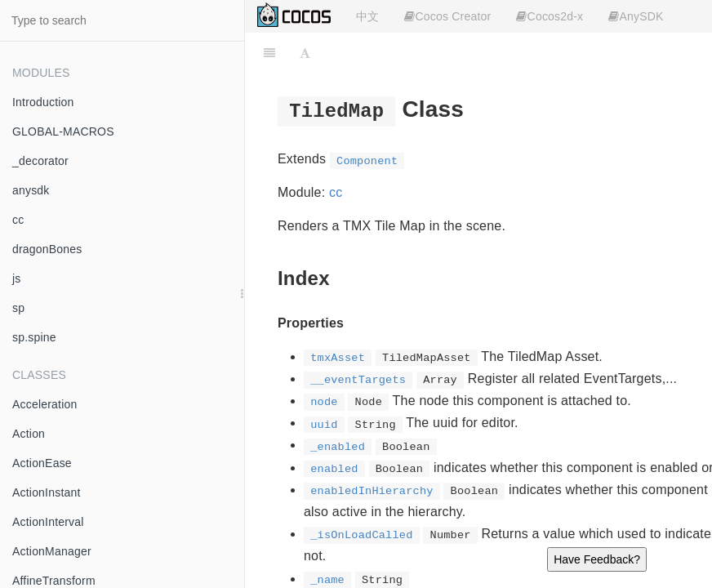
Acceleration (44, 404)
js (17, 278)
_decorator (40, 161)
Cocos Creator (447, 16)
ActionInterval (48, 522)
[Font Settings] (305, 53)
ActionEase (42, 463)
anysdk (31, 190)
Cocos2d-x (550, 16)
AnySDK (636, 16)
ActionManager (52, 551)
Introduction (43, 102)
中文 (367, 16)
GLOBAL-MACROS (63, 131)
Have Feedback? (597, 559)
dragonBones (47, 249)
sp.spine (34, 337)
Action (29, 434)
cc (18, 220)
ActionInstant (47, 492)
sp (18, 308)
